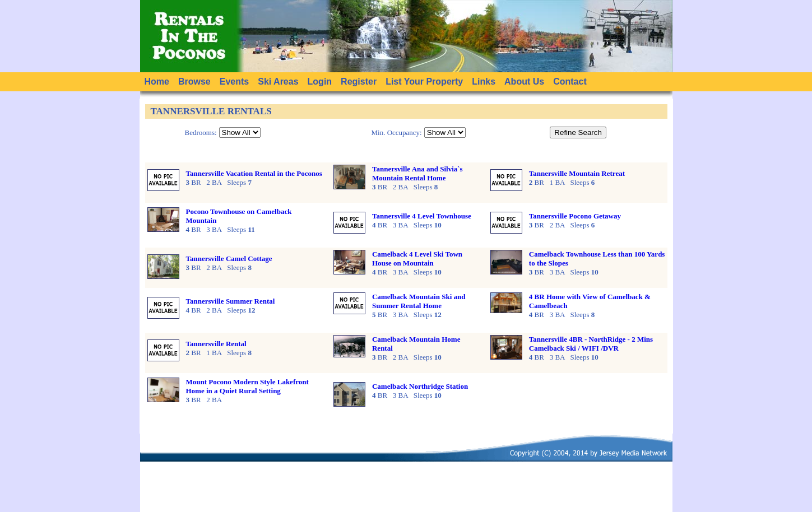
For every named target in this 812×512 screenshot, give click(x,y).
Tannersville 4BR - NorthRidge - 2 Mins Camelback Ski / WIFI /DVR (591, 344)
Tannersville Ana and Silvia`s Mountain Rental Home (417, 173)
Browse (194, 82)
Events (234, 82)
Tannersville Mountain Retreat (577, 173)
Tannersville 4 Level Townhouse (422, 216)
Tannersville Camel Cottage (229, 259)
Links (484, 82)
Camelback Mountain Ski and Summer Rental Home (419, 301)
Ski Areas (278, 82)
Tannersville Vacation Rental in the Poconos (254, 173)
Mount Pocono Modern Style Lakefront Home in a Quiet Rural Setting (247, 386)
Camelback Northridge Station (420, 386)
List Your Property (424, 82)
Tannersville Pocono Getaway (575, 216)
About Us (524, 82)
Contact (570, 82)
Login (320, 82)
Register (359, 82)
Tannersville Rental (216, 344)
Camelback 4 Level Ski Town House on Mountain (417, 259)
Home (157, 82)
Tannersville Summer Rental (231, 301)
